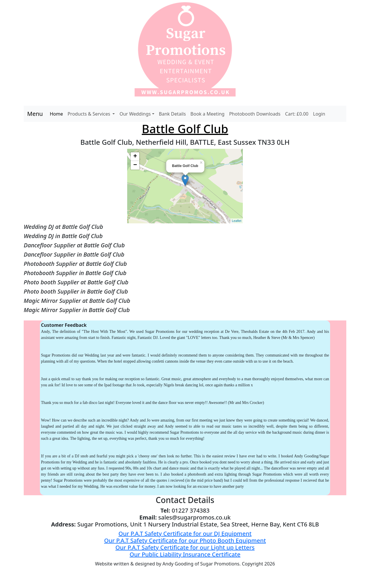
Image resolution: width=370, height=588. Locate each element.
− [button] (135, 165)
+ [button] (135, 157)
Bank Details (172, 114)
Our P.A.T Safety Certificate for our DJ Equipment (185, 534)
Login (319, 114)
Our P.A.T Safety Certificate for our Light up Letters (185, 547)
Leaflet (237, 221)
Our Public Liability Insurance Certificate (185, 554)
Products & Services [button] (90, 114)
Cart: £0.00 (297, 114)
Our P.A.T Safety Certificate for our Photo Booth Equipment (185, 540)
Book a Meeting (208, 114)
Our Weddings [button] (135, 114)
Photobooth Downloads (255, 114)
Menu (35, 114)
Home (56, 114)
